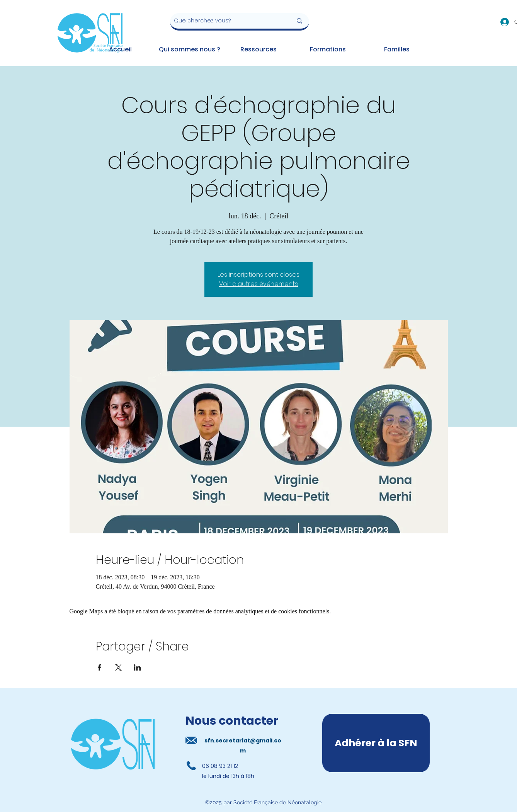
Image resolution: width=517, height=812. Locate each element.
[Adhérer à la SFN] (376, 743)
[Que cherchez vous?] (227, 21)
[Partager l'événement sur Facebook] (99, 667)
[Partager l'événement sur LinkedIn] (137, 667)
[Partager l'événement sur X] (118, 667)
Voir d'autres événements (258, 284)
